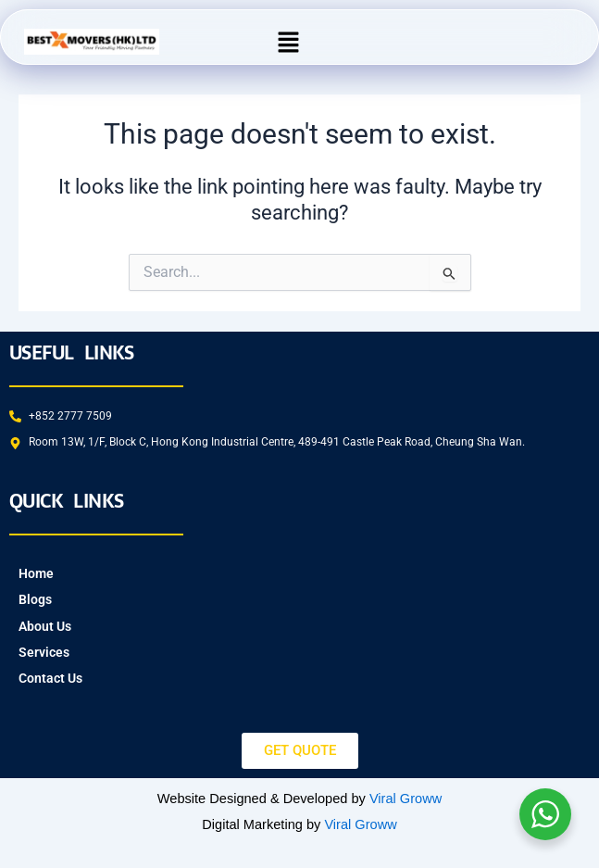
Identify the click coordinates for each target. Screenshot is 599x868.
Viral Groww (406, 799)
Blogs (35, 599)
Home (36, 573)
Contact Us (50, 678)
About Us (45, 626)
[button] (289, 42)
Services (44, 652)
